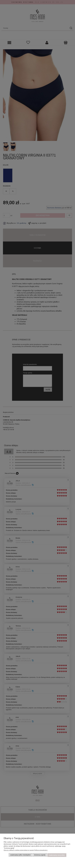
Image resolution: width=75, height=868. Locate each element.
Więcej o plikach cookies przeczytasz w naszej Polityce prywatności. (26, 850)
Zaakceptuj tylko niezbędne (20, 855)
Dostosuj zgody (40, 855)
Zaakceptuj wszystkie (57, 855)
